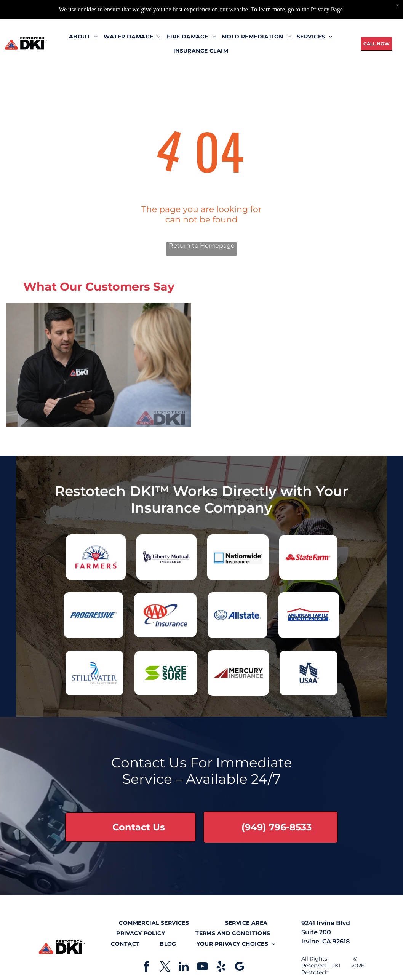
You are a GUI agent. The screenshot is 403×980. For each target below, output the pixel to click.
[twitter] (165, 968)
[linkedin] (184, 968)
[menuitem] (83, 22)
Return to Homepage (202, 245)
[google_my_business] (240, 968)
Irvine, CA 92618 (325, 941)
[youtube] (203, 968)
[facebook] (147, 968)
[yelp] (221, 968)
